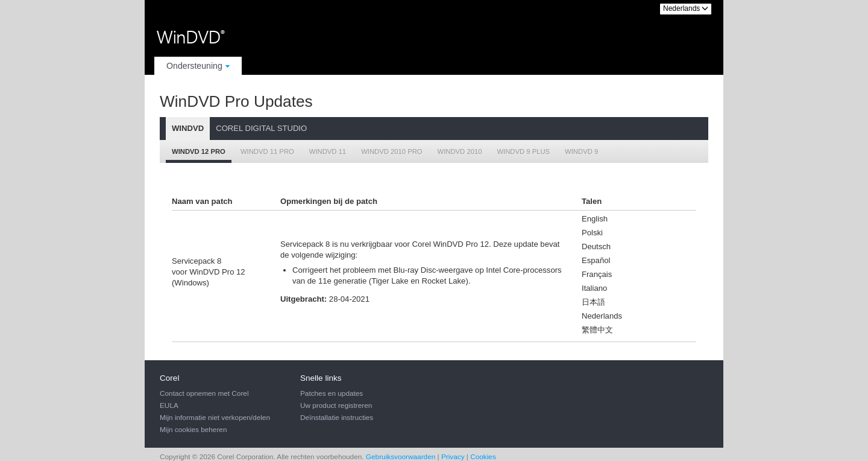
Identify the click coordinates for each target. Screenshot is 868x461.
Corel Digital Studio (261, 128)
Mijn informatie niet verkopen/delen (215, 418)
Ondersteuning (198, 66)
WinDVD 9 (581, 151)
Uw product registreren (336, 405)
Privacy (453, 457)
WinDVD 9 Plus (523, 151)
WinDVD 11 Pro (267, 151)
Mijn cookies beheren (193, 430)
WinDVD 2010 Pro (392, 151)
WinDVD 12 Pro (199, 151)
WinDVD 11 (328, 151)
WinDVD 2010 (460, 151)
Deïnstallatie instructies (337, 418)
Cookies (483, 457)
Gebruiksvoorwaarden (401, 457)
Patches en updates (332, 393)
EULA (169, 405)
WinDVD (188, 128)
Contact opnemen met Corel (204, 393)
